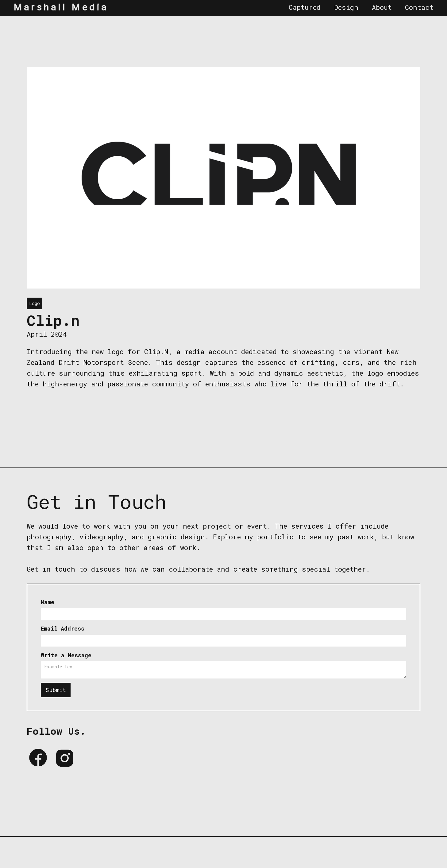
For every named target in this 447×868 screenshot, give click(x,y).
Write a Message (66, 655)
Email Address (63, 628)
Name (48, 602)
